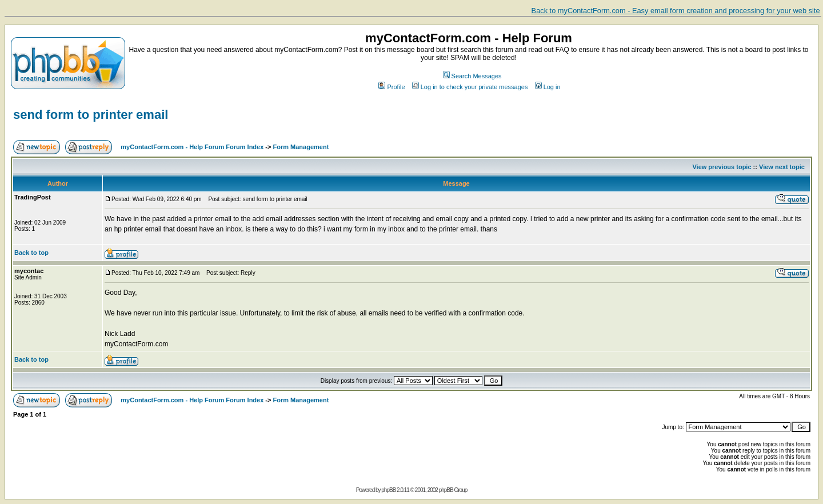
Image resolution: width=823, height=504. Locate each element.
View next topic (782, 167)
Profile (391, 87)
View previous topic (722, 167)
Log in (548, 87)
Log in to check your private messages (470, 87)
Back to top (31, 253)
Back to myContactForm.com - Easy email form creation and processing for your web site (676, 11)
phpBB (388, 490)
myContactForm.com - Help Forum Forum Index (192, 147)
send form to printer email (91, 115)
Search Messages (472, 76)
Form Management (301, 147)
